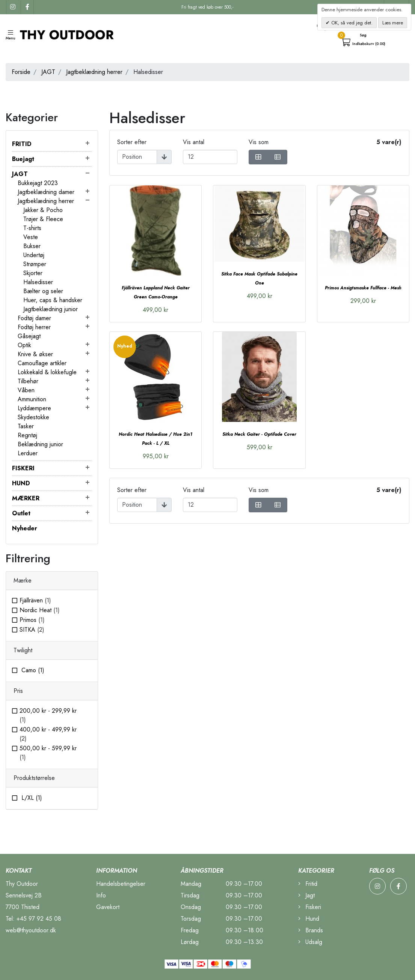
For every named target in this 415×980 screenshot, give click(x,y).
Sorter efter (132, 142)
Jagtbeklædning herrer (94, 72)
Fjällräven (35, 600)
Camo (32, 670)
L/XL (31, 798)
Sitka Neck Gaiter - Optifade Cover (259, 434)
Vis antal (194, 142)
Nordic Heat (40, 610)
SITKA (32, 630)
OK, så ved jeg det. (351, 23)
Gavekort (108, 907)
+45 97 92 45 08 (39, 919)
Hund (309, 919)
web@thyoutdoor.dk (31, 930)
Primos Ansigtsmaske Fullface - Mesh (363, 288)
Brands (311, 930)
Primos (32, 620)
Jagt (306, 895)
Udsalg (310, 942)
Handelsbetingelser (121, 884)
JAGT (48, 72)
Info (101, 895)
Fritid (308, 884)
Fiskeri (310, 907)
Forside (21, 72)
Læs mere (393, 23)
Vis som (259, 142)
